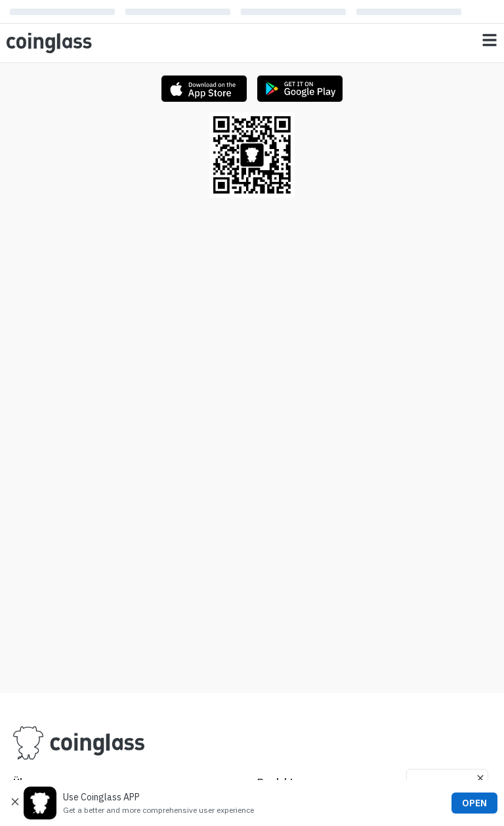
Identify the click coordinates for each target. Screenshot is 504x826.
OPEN (474, 803)
